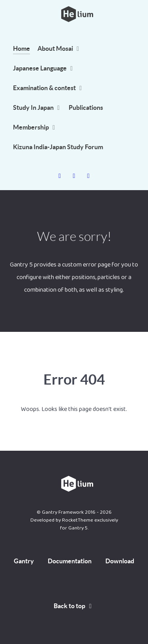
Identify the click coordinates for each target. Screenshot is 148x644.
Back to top (74, 606)
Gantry (24, 561)
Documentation (70, 561)
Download (120, 561)
